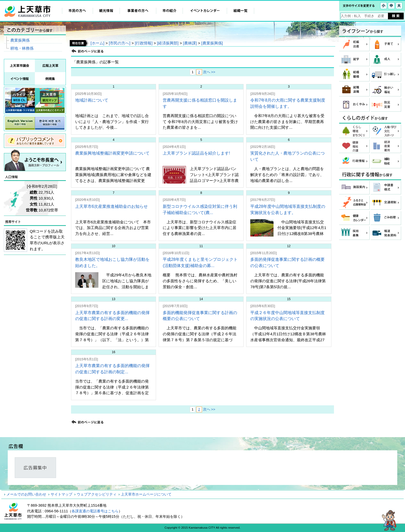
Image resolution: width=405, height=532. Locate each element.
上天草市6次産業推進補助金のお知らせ (111, 206)
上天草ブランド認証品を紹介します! (196, 153)
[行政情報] (144, 43)
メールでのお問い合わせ (26, 494)
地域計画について (92, 100)
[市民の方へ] (119, 43)
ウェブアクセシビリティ (97, 494)
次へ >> (209, 72)
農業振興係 (20, 40)
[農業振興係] (212, 43)
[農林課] (190, 43)
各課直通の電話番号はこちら (95, 511)
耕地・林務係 (22, 48)
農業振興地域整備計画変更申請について (112, 153)
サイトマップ (61, 494)
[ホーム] (97, 43)
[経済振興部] (168, 43)
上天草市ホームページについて (146, 494)
